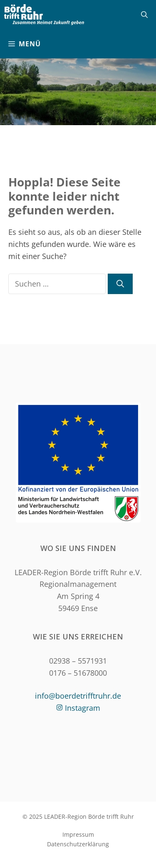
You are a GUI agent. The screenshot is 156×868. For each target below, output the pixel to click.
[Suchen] (120, 284)
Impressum (78, 834)
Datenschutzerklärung (78, 844)
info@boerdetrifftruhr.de (78, 696)
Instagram (83, 708)
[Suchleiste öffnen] (144, 15)
